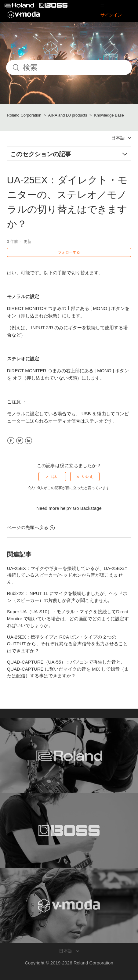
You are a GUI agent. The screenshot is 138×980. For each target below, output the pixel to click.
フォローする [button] (69, 252)
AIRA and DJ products (67, 115)
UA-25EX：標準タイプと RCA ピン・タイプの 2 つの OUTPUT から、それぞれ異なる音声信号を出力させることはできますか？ (67, 644)
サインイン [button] (111, 15)
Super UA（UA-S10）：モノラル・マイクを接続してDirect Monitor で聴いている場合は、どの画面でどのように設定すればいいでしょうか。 (68, 618)
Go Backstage (87, 508)
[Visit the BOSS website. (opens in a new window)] (69, 830)
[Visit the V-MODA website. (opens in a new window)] (69, 906)
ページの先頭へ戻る (31, 527)
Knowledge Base (109, 115)
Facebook (11, 441)
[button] (102, 6)
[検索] (69, 67)
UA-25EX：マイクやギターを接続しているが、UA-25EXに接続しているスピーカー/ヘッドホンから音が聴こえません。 (67, 575)
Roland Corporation (24, 115)
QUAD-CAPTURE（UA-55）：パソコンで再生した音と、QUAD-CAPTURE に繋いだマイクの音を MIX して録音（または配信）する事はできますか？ (68, 669)
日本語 (119, 138)
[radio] (52, 477)
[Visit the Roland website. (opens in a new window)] (69, 755)
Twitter (20, 441)
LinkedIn (29, 441)
